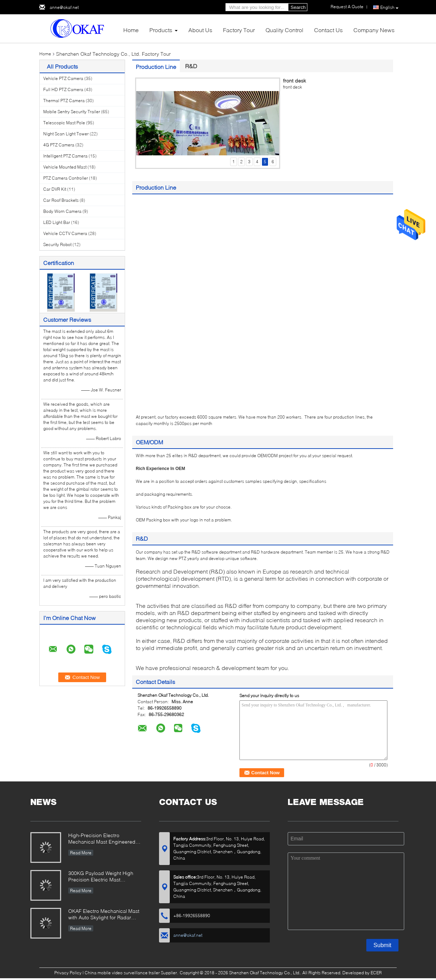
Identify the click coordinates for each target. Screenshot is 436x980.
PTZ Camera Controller (66, 178)
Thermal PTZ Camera (64, 101)
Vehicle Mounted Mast (65, 167)
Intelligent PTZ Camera (65, 156)
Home (131, 30)
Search (298, 7)
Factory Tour (239, 30)
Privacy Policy (68, 973)
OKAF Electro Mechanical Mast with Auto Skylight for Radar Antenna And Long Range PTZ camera (104, 915)
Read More (81, 853)
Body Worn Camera (62, 211)
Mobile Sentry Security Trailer (72, 112)
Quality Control (284, 30)
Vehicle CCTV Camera (65, 233)
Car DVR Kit (55, 189)
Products (161, 30)
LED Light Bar (57, 222)
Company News (374, 30)
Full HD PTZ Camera (63, 89)
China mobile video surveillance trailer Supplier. (132, 973)
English (389, 7)
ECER (376, 973)
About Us (200, 30)
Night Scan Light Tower (66, 134)
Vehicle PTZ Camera (63, 78)
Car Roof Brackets (61, 200)
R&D (191, 66)
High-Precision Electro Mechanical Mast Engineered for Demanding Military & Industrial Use (102, 839)
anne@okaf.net (64, 7)
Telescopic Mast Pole (64, 123)
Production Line (156, 67)
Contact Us (328, 30)
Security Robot (57, 244)
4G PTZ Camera (59, 145)
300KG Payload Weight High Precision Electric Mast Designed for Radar (101, 877)
